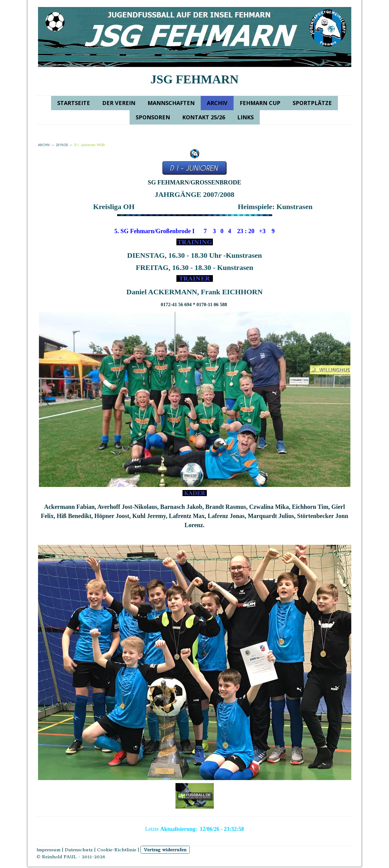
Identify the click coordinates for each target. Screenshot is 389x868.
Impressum (49, 850)
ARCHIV (217, 103)
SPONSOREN (153, 117)
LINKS (245, 117)
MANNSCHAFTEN (171, 103)
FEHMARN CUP (260, 103)
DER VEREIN (119, 103)
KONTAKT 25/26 (204, 117)
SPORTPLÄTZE (312, 103)
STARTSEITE (74, 103)
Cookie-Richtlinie (117, 850)
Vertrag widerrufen (165, 850)
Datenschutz (79, 850)
